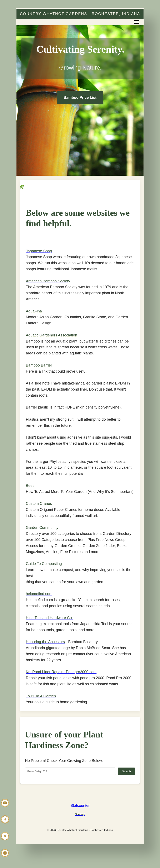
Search (126, 771)
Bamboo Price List (80, 98)
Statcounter (80, 806)
